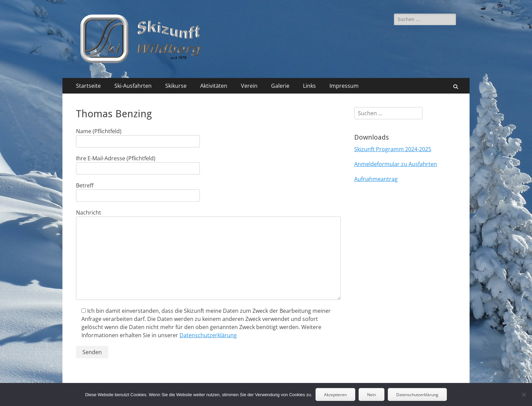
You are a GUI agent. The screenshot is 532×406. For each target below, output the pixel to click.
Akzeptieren (335, 395)
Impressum (344, 86)
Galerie (280, 86)
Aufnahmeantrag (376, 179)
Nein (372, 395)
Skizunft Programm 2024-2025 (393, 149)
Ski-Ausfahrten (133, 86)
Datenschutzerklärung (208, 335)
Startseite (88, 86)
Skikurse (176, 86)
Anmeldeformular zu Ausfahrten (396, 164)
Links (309, 86)
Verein (249, 86)
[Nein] (524, 394)
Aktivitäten (214, 86)
